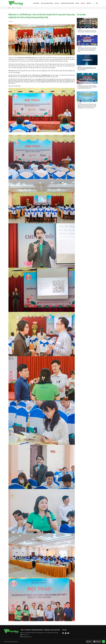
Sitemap (16, 642)
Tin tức (83, 3)
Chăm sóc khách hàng (67, 3)
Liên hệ (89, 3)
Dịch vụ (57, 3)
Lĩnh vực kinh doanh (47, 3)
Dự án (77, 3)
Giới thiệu (36, 3)
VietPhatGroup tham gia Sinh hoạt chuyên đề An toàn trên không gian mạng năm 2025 (87, 31)
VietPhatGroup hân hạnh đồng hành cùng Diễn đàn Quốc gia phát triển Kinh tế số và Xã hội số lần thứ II (87, 69)
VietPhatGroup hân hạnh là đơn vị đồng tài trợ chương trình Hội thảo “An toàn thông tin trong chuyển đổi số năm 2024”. (87, 87)
